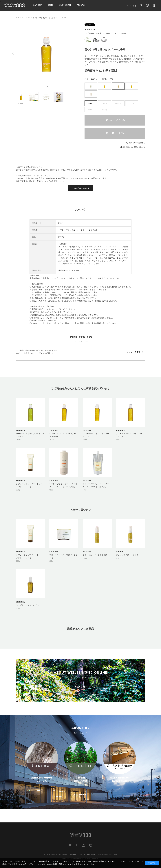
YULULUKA (90, 30)
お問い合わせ (63, 855)
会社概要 (73, 855)
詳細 (93, 864)
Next (79, 53)
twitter (70, 845)
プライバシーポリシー (87, 855)
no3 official (81, 795)
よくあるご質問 (49, 855)
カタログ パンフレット (80, 188)
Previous (13, 53)
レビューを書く (134, 352)
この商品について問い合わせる (134, 147)
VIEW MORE (81, 687)
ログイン (41, 353)
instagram (83, 845)
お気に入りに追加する (137, 143)
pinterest (91, 845)
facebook (77, 845)
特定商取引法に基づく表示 (108, 855)
